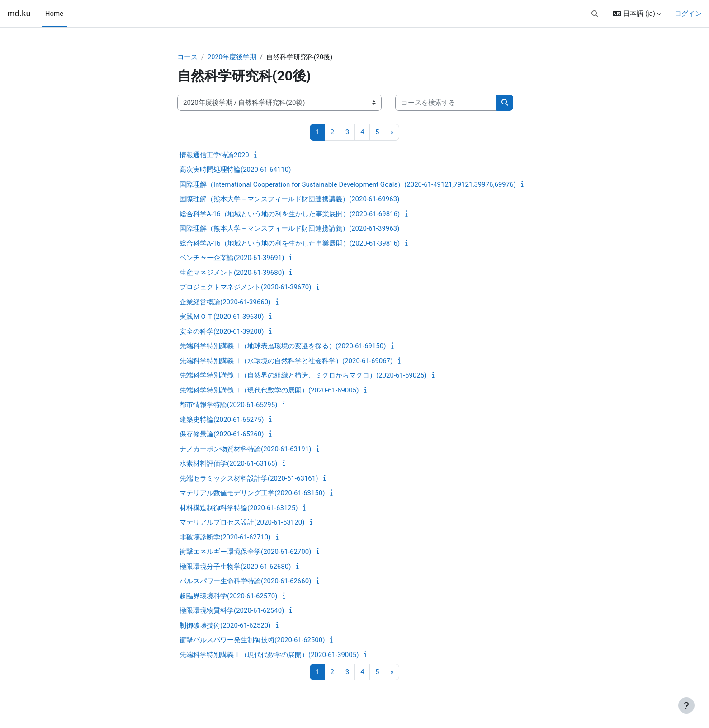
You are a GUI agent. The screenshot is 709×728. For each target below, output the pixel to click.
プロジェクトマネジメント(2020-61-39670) (245, 288)
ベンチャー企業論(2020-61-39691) (232, 258)
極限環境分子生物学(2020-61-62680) (235, 567)
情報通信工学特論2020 (214, 156)
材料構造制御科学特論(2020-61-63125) (239, 508)
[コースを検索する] (446, 103)
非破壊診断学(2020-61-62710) (225, 538)
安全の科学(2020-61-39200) (222, 332)
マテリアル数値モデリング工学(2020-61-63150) (252, 493)
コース (187, 57)
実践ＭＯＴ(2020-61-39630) (222, 317)
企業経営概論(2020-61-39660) (225, 303)
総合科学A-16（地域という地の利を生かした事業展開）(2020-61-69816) (290, 214)
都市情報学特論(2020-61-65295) (228, 405)
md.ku (19, 14)
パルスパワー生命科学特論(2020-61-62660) (245, 581)
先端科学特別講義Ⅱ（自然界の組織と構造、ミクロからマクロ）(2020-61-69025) (303, 376)
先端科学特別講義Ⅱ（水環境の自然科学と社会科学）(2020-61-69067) (286, 361)
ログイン (688, 14)
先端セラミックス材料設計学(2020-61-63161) (249, 479)
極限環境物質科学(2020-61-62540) (232, 611)
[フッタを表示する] (686, 705)
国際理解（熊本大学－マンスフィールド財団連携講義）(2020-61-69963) (289, 199)
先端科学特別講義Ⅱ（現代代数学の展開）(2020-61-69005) (269, 391)
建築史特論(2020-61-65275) (222, 420)
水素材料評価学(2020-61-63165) (228, 464)
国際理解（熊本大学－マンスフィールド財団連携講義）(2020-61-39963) (289, 229)
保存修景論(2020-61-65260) (222, 435)
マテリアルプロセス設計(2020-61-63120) (242, 523)
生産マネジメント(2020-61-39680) (232, 273)
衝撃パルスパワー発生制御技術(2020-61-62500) (252, 640)
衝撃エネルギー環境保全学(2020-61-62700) (245, 552)
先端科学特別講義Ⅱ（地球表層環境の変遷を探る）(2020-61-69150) (283, 346)
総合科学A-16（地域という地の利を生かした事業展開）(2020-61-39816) (290, 244)
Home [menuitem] (54, 14)
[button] (595, 14)
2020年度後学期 (232, 57)
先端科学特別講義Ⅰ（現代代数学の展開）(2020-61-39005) (269, 655)
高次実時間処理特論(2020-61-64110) (235, 170)
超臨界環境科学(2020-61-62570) (228, 596)
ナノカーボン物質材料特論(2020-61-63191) (245, 449)
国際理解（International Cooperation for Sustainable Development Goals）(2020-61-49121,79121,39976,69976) (348, 185)
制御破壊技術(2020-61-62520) (225, 626)
